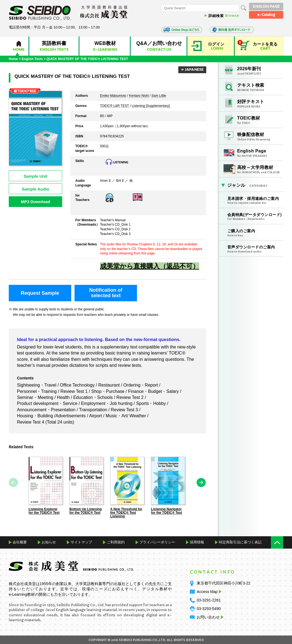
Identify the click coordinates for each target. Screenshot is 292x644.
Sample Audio (35, 189)
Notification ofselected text (106, 293)
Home (13, 59)
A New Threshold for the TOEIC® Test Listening (126, 512)
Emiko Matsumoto (113, 96)
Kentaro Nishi (139, 96)
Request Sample (40, 293)
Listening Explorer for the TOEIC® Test (44, 511)
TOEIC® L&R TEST (114, 106)
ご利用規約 (116, 542)
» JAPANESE (192, 69)
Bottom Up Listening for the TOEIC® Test (85, 511)
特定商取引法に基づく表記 (240, 542)
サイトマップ (81, 542)
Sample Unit (35, 176)
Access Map (208, 591)
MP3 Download (35, 202)
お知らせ (49, 542)
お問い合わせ (208, 617)
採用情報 (197, 542)
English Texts (32, 59)
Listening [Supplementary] (151, 106)
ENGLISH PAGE (266, 6)
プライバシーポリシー (157, 542)
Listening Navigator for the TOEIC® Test (166, 511)
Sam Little (159, 96)
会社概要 (20, 542)
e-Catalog (266, 15)
